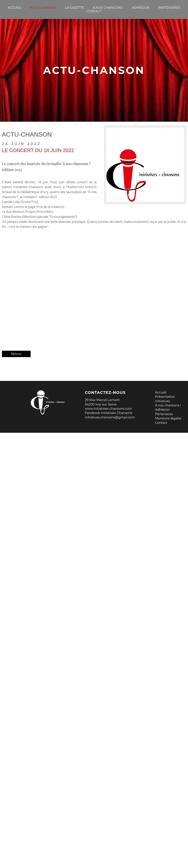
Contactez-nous (105, 393)
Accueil (161, 392)
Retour (16, 354)
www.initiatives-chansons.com (108, 409)
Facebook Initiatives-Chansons (109, 413)
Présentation (165, 397)
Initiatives (163, 401)
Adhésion (162, 410)
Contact (161, 423)
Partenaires (164, 414)
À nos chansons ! (168, 405)
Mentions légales (168, 418)
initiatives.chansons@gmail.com (110, 417)
